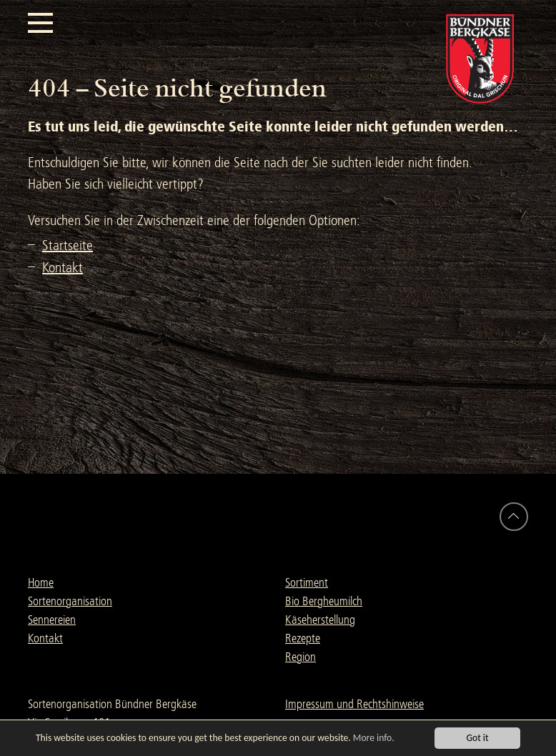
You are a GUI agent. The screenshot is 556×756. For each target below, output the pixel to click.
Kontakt (63, 268)
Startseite (68, 245)
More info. (374, 738)
